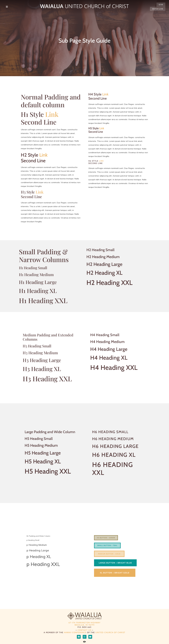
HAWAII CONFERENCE (75, 632)
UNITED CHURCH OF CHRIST (110, 632)
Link (52, 114)
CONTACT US (84, 630)
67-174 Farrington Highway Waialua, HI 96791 (84, 624)
